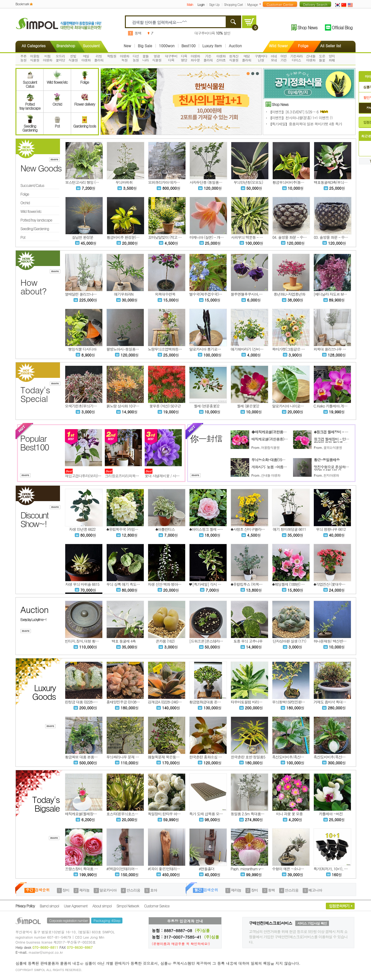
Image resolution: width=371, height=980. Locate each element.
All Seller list (331, 46)
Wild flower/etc (57, 80)
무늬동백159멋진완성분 (290, 702)
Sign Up (214, 4)
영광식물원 (157, 58)
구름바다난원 (261, 58)
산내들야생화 (311, 58)
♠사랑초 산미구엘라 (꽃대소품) (254, 529)
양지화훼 (332, 58)
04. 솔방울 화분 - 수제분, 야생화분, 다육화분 (307, 237)
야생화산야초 (221, 58)
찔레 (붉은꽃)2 (248, 406)
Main (190, 4)
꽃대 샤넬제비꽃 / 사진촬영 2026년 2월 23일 (178, 476)
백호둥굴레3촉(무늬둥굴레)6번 (337, 182)
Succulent (91, 46)
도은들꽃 (322, 58)
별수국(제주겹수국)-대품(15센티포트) (218, 294)
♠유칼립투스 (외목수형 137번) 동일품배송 (263, 584)
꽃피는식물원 (333, 448)
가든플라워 (208, 58)
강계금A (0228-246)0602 (167, 702)
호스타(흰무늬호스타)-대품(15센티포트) (137, 814)
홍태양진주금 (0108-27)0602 (128, 702)
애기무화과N (124, 294)
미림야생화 (48, 58)
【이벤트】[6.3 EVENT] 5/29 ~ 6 (299, 112)
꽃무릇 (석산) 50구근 (165, 406)
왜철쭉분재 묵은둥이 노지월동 (171, 757)
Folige (303, 46)
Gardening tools (85, 124)
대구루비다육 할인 (212, 33)
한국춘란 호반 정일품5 (248, 757)
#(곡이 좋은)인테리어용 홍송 (170, 869)
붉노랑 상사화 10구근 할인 (127, 406)
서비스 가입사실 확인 (312, 923)
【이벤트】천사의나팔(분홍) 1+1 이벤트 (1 (301, 118)
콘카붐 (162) (165, 641)
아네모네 (274, 58)
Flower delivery (85, 102)
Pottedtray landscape (30, 104)
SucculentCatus (30, 82)
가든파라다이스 (296, 58)
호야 (154, 890)
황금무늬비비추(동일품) (290, 182)
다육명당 (184, 58)
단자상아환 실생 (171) (289, 641)
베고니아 (315, 890)
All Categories (34, 46)
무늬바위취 (124, 182)
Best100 (189, 46)
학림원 (112, 56)
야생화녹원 (125, 58)
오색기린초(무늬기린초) (83, 406)
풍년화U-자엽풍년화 (289, 294)
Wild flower (278, 46)
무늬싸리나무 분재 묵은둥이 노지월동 (135, 757)
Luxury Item (212, 46)
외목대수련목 (165, 294)
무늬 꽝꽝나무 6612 (331, 529)
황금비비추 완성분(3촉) (124, 237)
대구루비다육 (171, 58)
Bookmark (22, 4)
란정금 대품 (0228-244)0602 (87, 702)
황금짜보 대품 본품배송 (83, 757)
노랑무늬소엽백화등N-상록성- (171, 349)
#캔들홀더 (207, 869)
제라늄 (84, 890)
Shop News (307, 27)
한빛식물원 (73, 58)
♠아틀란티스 (165, 529)
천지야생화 (331, 475)
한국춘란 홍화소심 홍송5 (208, 757)
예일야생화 (86, 58)
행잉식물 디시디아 (82, 349)
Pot (57, 124)
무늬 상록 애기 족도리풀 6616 (129, 584)
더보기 (261, 4)
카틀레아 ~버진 (331, 814)
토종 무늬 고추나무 (248, 641)
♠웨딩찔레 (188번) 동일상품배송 (297, 584)
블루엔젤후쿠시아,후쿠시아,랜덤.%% (259, 294)
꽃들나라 (146, 58)
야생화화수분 (195, 58)
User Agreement (76, 906)
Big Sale (145, 46)
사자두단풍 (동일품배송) (208, 182)
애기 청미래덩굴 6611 (290, 529)
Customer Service (157, 906)
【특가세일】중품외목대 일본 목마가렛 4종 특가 (305, 124)
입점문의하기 (339, 906)
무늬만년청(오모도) (248, 182)
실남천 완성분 (82, 237)
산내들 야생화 (271, 475)
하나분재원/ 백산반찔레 (332, 641)
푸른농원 (23, 58)
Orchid (57, 102)
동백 (138, 33)
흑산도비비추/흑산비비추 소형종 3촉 (341, 757)
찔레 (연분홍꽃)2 (207, 406)
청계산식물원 (234, 58)
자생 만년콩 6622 (82, 529)
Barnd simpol (49, 906)
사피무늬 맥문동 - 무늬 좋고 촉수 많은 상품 (264, 237)
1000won (167, 46)
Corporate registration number (68, 921)
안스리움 (133, 890)
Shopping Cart (233, 4)
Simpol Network (128, 906)
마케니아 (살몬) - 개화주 (208, 237)
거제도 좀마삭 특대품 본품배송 (337, 702)
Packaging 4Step (107, 921)
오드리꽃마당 (60, 58)
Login (201, 4)
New (127, 46)
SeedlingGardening (30, 126)
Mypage (253, 4)
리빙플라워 (99, 58)
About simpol (102, 906)
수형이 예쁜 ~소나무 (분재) (293, 869)
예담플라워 (247, 58)
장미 (66, 890)
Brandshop (66, 46)
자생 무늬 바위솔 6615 (82, 584)
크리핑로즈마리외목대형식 (125, 476)
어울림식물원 (35, 58)
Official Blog (342, 27)
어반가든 (284, 58)
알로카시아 (108, 890)
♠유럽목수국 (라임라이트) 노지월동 (133, 529)
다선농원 (136, 58)
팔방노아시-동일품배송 (124, 349)
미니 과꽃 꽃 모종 (289, 814)
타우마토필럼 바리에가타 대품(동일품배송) (263, 702)
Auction (235, 46)
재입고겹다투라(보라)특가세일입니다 (93, 476)
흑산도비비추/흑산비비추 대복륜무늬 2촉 (303, 757)
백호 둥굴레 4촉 (124, 641)
